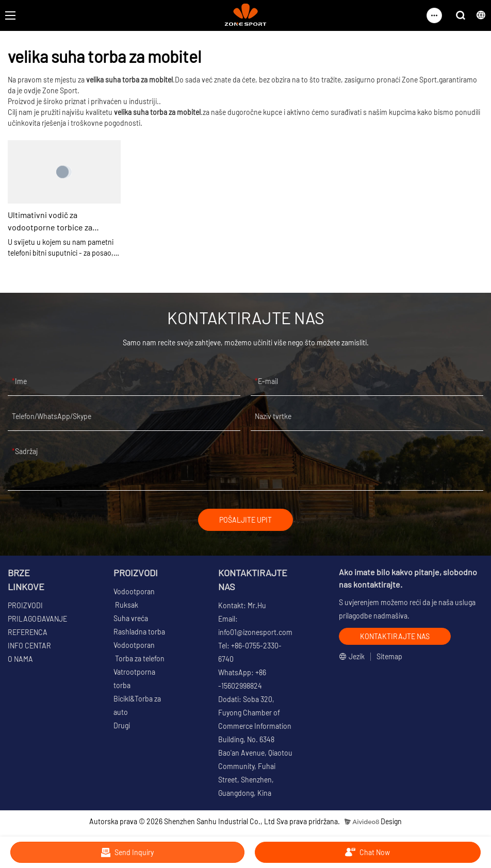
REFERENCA (28, 632)
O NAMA (20, 659)
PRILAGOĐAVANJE (37, 619)
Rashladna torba (139, 632)
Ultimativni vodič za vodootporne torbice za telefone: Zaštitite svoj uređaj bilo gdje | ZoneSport (62, 222)
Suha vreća (131, 618)
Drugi (122, 725)
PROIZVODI (25, 605)
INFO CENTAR (29, 646)
